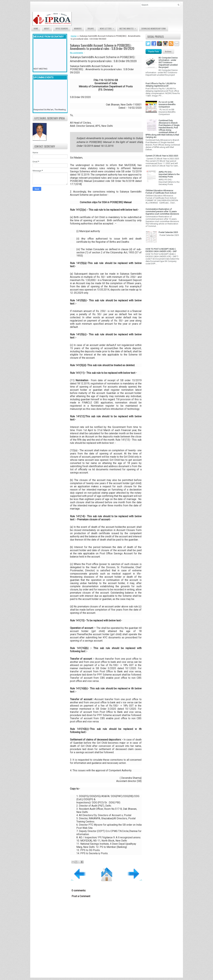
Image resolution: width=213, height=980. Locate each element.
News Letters (108, 28)
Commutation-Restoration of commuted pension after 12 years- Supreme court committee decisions (162, 211)
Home (36, 29)
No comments (77, 53)
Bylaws (91, 29)
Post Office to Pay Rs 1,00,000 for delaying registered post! (161, 85)
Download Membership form (154, 29)
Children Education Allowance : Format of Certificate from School (161, 192)
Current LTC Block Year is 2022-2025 (162, 156)
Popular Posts (154, 51)
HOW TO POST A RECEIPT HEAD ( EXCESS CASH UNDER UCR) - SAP (161, 250)
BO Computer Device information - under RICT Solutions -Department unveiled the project (168, 63)
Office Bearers (62, 29)
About (47, 29)
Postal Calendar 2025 (168, 232)
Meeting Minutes (129, 28)
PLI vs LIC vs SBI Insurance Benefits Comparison (167, 104)
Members (78, 29)
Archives (168, 51)
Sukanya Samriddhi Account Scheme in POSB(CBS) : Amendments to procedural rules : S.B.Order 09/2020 (102, 47)
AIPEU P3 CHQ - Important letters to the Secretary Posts (169, 174)
